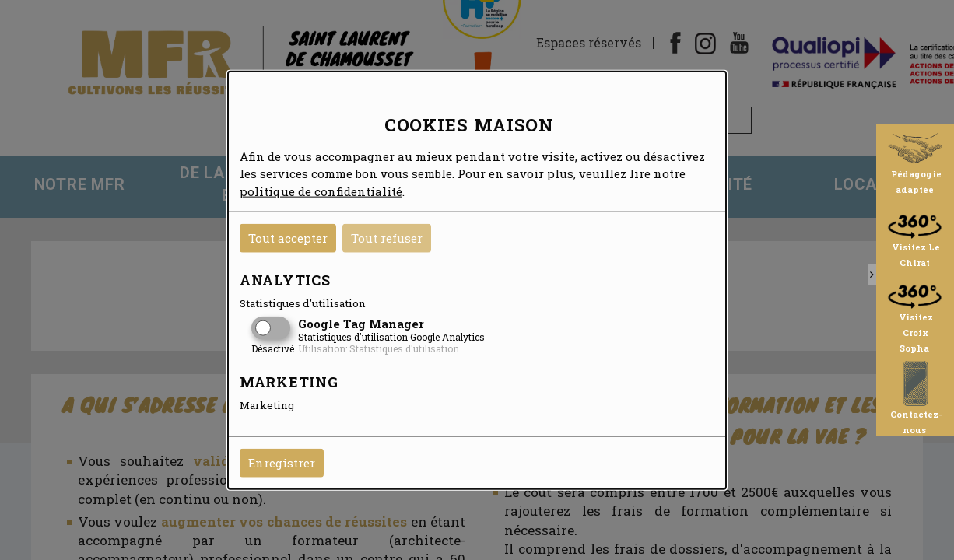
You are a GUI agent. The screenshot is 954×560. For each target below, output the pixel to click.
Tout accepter (288, 238)
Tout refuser (387, 238)
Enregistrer (282, 463)
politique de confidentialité (321, 191)
